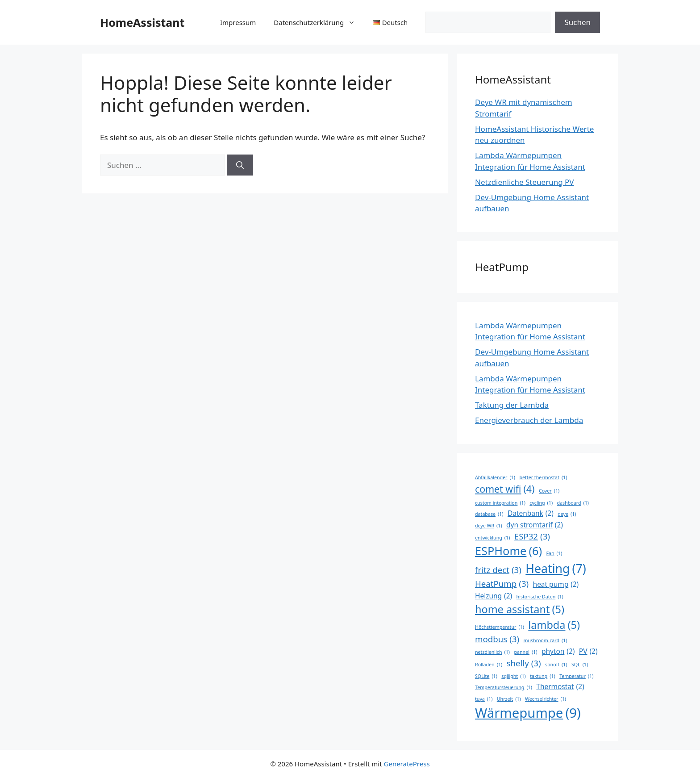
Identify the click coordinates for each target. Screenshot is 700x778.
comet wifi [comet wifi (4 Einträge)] (505, 489)
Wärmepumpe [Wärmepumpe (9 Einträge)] (528, 713)
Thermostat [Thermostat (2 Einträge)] (560, 687)
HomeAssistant (142, 22)
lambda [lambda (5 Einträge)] (554, 625)
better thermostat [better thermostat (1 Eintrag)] (543, 477)
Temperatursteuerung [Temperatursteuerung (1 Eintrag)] (504, 687)
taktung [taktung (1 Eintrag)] (543, 676)
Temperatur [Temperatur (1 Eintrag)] (576, 676)
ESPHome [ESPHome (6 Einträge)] (508, 551)
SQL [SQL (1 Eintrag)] (580, 665)
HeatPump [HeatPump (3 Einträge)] (502, 584)
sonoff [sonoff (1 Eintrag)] (556, 665)
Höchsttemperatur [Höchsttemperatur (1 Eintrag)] (500, 627)
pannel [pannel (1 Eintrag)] (525, 652)
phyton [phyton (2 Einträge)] (558, 651)
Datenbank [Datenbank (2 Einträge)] (531, 513)
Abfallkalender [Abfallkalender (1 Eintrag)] (495, 477)
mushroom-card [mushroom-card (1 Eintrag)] (545, 640)
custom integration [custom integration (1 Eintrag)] (500, 503)
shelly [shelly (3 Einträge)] (524, 663)
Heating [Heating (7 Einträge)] (556, 569)
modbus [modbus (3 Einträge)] (497, 639)
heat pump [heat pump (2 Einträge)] (556, 584)
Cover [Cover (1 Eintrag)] (549, 491)
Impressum (238, 22)
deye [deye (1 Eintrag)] (567, 514)
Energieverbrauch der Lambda (529, 420)
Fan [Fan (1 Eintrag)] (554, 553)
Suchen (577, 22)
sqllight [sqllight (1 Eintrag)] (513, 676)
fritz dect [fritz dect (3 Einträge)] (498, 570)
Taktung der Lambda (512, 405)
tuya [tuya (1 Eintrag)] (484, 699)
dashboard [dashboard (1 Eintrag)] (573, 503)
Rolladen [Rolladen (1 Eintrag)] (489, 665)
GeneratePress (407, 764)
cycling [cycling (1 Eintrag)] (541, 503)
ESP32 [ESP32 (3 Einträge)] (532, 536)
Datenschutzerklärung (319, 22)
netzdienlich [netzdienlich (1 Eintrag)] (492, 652)
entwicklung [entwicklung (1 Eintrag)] (492, 538)
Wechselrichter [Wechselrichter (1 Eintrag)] (546, 699)
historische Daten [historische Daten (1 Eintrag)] (540, 597)
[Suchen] (240, 165)
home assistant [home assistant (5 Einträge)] (520, 609)
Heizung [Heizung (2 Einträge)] (494, 596)
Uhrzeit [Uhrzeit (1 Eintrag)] (509, 699)
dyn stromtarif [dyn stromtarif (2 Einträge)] (535, 525)
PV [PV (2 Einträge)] (588, 651)
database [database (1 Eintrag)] (489, 514)
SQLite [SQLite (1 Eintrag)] (486, 676)
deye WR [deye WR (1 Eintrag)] (489, 526)
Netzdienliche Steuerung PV (525, 182)
